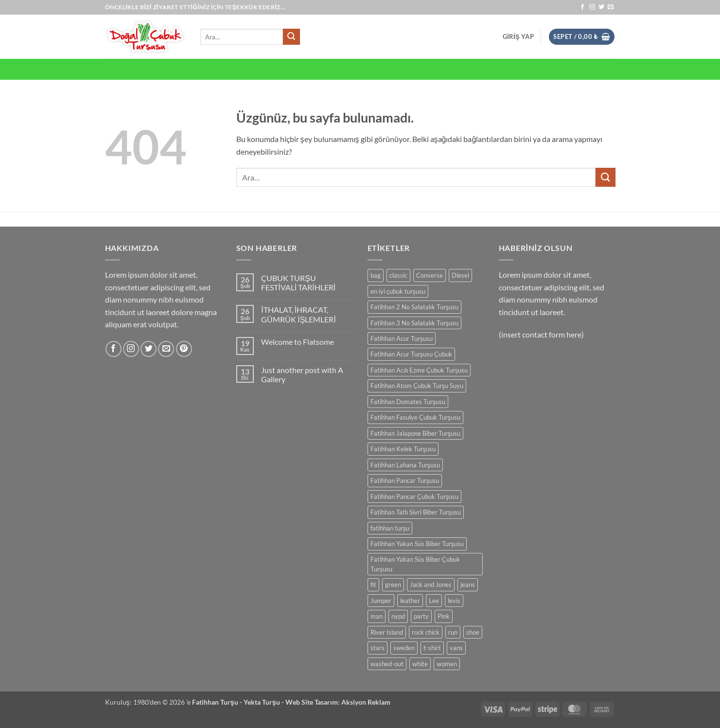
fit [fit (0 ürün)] (373, 585)
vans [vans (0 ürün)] (456, 648)
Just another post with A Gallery (302, 374)
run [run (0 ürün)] (453, 632)
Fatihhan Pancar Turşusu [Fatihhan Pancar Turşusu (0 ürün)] (405, 480)
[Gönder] (291, 37)
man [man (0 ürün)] (377, 616)
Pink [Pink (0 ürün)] (444, 616)
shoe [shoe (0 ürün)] (473, 632)
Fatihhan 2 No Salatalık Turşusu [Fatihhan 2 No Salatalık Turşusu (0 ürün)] (414, 307)
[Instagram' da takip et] (592, 7)
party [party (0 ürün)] (421, 616)
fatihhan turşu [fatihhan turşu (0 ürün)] (390, 528)
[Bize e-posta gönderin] (611, 7)
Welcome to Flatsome (298, 342)
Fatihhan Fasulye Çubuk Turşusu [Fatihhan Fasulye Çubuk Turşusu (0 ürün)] (415, 417)
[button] (518, 36)
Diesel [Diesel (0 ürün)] (460, 275)
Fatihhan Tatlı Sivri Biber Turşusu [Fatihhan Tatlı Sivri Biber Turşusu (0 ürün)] (416, 512)
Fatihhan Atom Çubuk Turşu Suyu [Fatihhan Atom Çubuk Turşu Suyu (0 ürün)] (417, 386)
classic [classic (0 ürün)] (398, 275)
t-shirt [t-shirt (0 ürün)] (432, 648)
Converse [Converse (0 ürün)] (430, 275)
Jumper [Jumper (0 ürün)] (381, 601)
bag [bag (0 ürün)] (376, 275)
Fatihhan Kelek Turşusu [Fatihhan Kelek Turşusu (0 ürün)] (403, 449)
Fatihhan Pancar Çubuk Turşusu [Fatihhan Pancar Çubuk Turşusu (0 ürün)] (414, 497)
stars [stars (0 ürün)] (378, 648)
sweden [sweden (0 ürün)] (404, 648)
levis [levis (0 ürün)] (454, 601)
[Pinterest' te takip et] (184, 349)
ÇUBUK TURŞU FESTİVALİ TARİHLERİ (298, 283)
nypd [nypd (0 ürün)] (398, 616)
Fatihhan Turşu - (218, 702)
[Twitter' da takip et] (601, 7)
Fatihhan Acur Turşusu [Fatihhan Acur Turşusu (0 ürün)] (402, 338)
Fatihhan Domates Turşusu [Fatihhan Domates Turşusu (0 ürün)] (408, 402)
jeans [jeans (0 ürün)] (468, 585)
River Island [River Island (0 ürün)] (387, 632)
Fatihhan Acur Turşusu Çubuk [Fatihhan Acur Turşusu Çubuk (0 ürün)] (411, 354)
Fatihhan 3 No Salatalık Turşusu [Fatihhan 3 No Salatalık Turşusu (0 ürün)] (414, 323)
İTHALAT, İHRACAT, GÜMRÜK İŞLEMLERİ (299, 314)
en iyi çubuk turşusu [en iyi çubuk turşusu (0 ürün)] (398, 291)
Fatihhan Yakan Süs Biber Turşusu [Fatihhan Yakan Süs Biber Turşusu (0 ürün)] (417, 544)
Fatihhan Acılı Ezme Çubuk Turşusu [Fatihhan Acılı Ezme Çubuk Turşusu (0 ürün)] (419, 370)
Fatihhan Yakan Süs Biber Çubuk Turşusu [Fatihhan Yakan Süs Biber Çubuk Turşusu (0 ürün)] (415, 564)
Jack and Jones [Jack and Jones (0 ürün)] (431, 585)
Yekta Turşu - (264, 702)
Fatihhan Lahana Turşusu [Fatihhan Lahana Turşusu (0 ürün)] (405, 465)
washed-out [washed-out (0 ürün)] (387, 664)
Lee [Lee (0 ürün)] (434, 601)
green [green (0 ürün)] (393, 585)
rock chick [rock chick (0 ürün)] (426, 632)
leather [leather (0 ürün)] (410, 601)
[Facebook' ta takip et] (582, 7)
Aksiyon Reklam (366, 702)
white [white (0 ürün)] (420, 664)
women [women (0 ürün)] (447, 664)
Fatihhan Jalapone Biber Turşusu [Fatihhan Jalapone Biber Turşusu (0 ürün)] (415, 433)
